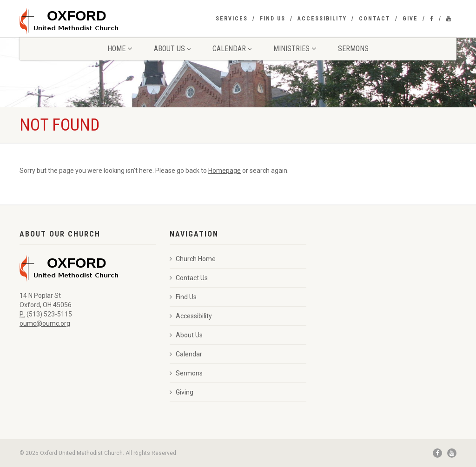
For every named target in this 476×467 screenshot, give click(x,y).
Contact (375, 19)
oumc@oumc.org (45, 323)
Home (120, 49)
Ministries (295, 49)
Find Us (273, 19)
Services (232, 19)
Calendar (232, 49)
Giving (182, 392)
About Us (172, 49)
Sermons (353, 49)
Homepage (225, 171)
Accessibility (322, 19)
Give (410, 19)
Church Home (193, 259)
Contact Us (189, 278)
